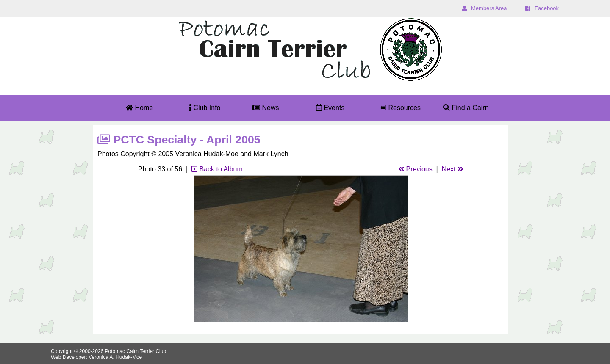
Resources (400, 108)
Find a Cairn (466, 108)
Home (139, 108)
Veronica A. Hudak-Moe (115, 357)
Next (453, 169)
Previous (415, 169)
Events (330, 108)
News (266, 108)
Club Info (205, 108)
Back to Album (217, 169)
